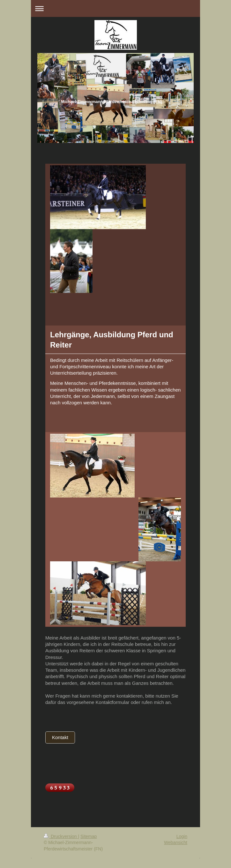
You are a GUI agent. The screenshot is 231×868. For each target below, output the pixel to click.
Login (182, 836)
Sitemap (89, 836)
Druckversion (61, 836)
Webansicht (176, 842)
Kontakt (60, 737)
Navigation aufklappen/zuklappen (115, 8)
